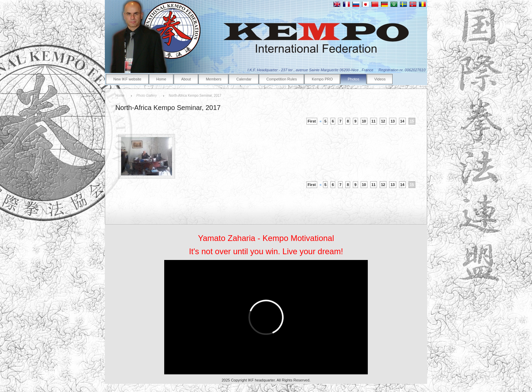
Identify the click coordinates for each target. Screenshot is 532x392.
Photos (354, 79)
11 (374, 121)
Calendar (244, 79)
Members (214, 79)
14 (402, 121)
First (312, 121)
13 (393, 121)
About (186, 79)
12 (383, 121)
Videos (380, 79)
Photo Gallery (147, 96)
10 (364, 121)
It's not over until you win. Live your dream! (266, 251)
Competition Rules (282, 79)
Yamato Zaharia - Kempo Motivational (266, 238)
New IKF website (127, 79)
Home (161, 79)
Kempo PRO (322, 79)
